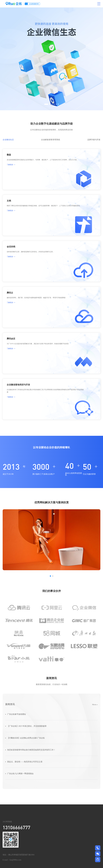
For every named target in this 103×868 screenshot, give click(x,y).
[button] (46, 106)
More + (95, 706)
